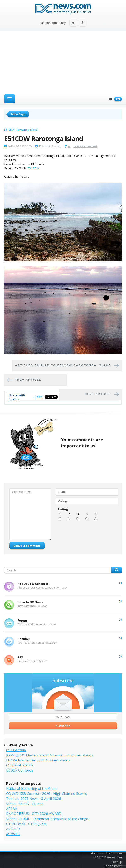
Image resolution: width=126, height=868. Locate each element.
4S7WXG (13, 834)
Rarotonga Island (27, 130)
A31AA (12, 809)
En (117, 99)
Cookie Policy (113, 866)
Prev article (28, 380)
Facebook (82, 23)
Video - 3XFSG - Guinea (25, 804)
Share (39, 397)
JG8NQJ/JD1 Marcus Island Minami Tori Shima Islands (50, 755)
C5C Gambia (16, 750)
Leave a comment (85, 146)
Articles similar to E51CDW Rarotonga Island (63, 365)
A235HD (13, 829)
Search (117, 570)
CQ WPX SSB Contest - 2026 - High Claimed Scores (47, 794)
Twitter (73, 23)
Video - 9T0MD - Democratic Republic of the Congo (47, 819)
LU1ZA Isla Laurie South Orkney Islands (38, 760)
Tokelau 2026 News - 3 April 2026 (34, 798)
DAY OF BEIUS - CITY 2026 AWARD (34, 814)
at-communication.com (106, 853)
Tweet (49, 397)
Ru (109, 99)
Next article (98, 394)
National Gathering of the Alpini (32, 788)
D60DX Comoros (20, 770)
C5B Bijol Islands (20, 765)
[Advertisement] (63, 62)
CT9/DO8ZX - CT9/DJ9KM (26, 824)
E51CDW (9, 130)
